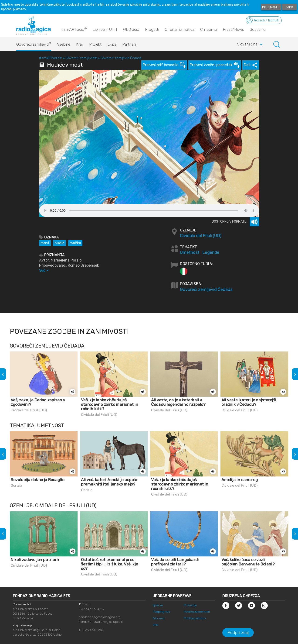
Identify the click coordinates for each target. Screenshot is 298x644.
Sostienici (258, 29)
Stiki (155, 625)
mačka (75, 243)
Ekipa (112, 44)
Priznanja (190, 605)
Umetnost (190, 252)
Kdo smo (159, 618)
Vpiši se (158, 605)
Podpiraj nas (161, 612)
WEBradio (131, 29)
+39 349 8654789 (92, 609)
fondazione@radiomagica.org (100, 617)
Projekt (95, 44)
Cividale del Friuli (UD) (201, 236)
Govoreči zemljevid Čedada (121, 58)
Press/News (233, 29)
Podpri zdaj (238, 633)
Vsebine (64, 44)
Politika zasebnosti (197, 612)
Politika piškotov (195, 618)
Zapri (290, 7)
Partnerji (129, 44)
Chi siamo (209, 29)
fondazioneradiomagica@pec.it (101, 622)
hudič (59, 243)
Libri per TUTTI (105, 29)
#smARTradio (74, 29)
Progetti (152, 29)
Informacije (271, 7)
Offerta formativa (180, 29)
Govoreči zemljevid (34, 43)
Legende (211, 252)
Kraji (80, 44)
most (45, 243)
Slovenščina (251, 45)
